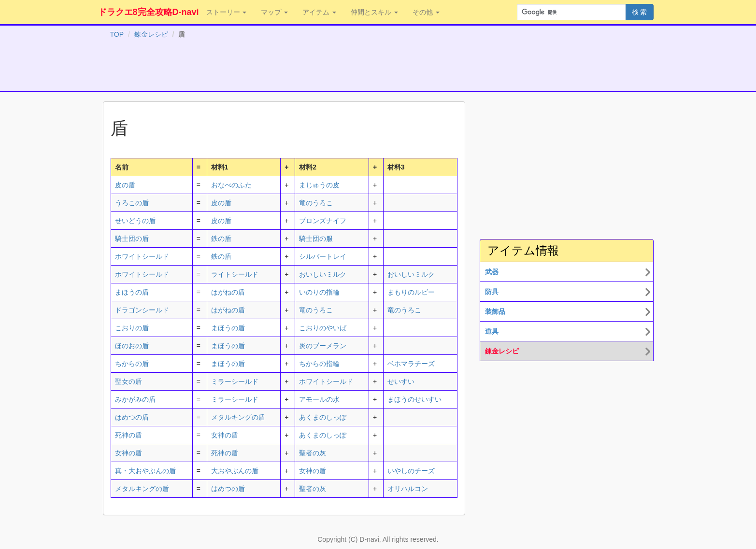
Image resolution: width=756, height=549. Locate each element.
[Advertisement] (378, 67)
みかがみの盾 (135, 399)
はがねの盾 (228, 292)
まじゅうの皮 (319, 185)
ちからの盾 (132, 364)
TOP (117, 34)
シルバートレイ (323, 256)
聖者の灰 (313, 453)
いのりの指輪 (319, 292)
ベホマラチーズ (411, 364)
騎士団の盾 (132, 239)
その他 (426, 12)
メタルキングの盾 (238, 417)
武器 (492, 272)
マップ (274, 12)
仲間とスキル (374, 12)
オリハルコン (408, 489)
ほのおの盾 (132, 346)
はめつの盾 (132, 417)
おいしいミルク (323, 274)
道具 (492, 331)
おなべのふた (231, 185)
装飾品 (495, 311)
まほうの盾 (132, 292)
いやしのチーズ (411, 471)
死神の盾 (128, 435)
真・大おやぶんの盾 (145, 471)
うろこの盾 (132, 203)
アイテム (319, 12)
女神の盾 (225, 435)
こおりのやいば (323, 328)
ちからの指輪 (319, 364)
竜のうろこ (316, 203)
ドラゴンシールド (142, 310)
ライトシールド (235, 274)
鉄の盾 (221, 239)
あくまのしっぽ (323, 417)
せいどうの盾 (135, 221)
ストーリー (227, 12)
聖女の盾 (128, 381)
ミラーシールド (235, 381)
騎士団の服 (316, 239)
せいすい (401, 381)
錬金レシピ (151, 34)
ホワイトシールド (142, 256)
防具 (492, 292)
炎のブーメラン (323, 346)
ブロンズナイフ (323, 221)
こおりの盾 (132, 328)
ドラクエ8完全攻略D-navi (149, 12)
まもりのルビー (411, 292)
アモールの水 (319, 399)
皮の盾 (125, 185)
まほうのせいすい (414, 399)
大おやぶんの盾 (235, 471)
